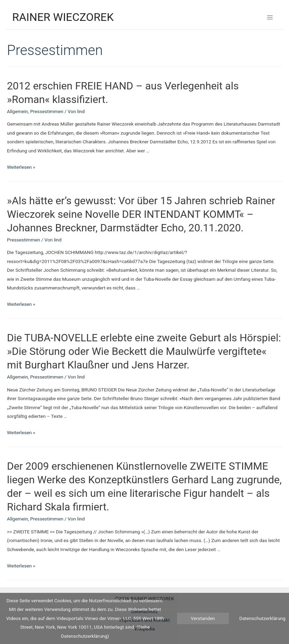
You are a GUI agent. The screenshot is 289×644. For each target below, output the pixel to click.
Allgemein (18, 111)
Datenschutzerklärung (262, 618)
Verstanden (203, 618)
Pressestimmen (47, 111)
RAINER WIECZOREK (63, 17)
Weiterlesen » (21, 167)
